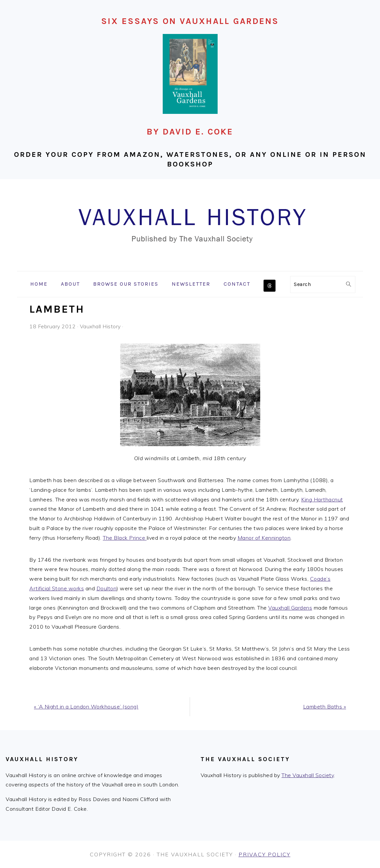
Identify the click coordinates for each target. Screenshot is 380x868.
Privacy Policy (265, 854)
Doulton (107, 588)
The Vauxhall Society (308, 775)
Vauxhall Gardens (290, 608)
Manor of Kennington (264, 538)
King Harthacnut (322, 499)
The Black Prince (125, 538)
